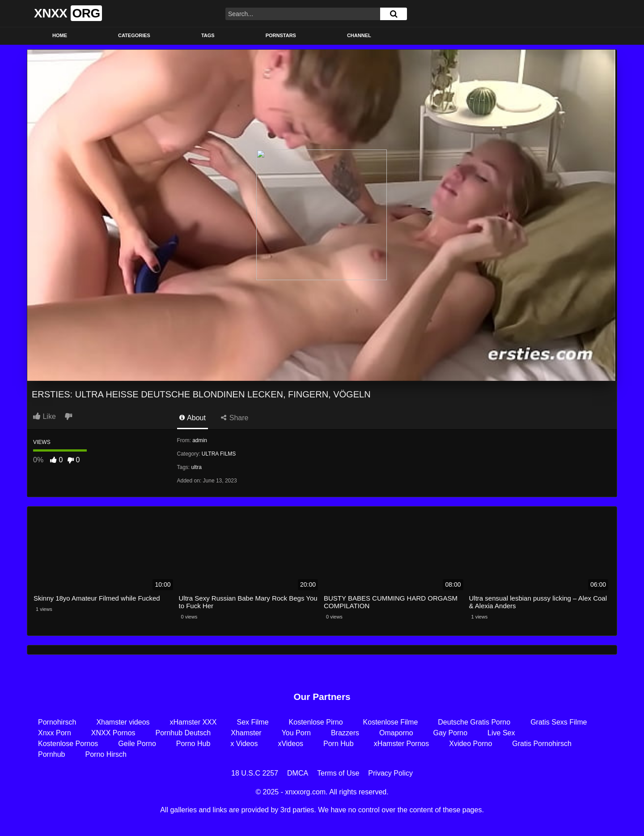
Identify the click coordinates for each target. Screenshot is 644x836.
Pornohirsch (57, 722)
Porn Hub (339, 744)
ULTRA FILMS (219, 454)
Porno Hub (193, 744)
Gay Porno (450, 733)
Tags (208, 35)
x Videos (244, 744)
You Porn (296, 733)
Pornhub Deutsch (183, 733)
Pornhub (52, 754)
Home (60, 35)
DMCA (298, 773)
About (193, 418)
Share (235, 418)
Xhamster (246, 733)
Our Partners (322, 697)
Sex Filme (252, 722)
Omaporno (396, 733)
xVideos (290, 744)
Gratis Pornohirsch (542, 744)
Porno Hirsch (106, 754)
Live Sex (501, 733)
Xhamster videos (123, 722)
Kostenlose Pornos (68, 744)
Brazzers (345, 733)
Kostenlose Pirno (316, 722)
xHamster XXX (193, 722)
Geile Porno (137, 744)
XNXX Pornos (113, 733)
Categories (134, 35)
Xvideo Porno (470, 744)
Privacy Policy (390, 773)
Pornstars (281, 35)
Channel (359, 35)
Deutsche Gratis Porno (474, 722)
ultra (197, 467)
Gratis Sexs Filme (559, 722)
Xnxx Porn (55, 733)
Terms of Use (338, 773)
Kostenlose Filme (391, 722)
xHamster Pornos (402, 744)
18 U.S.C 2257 (255, 773)
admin (200, 440)
